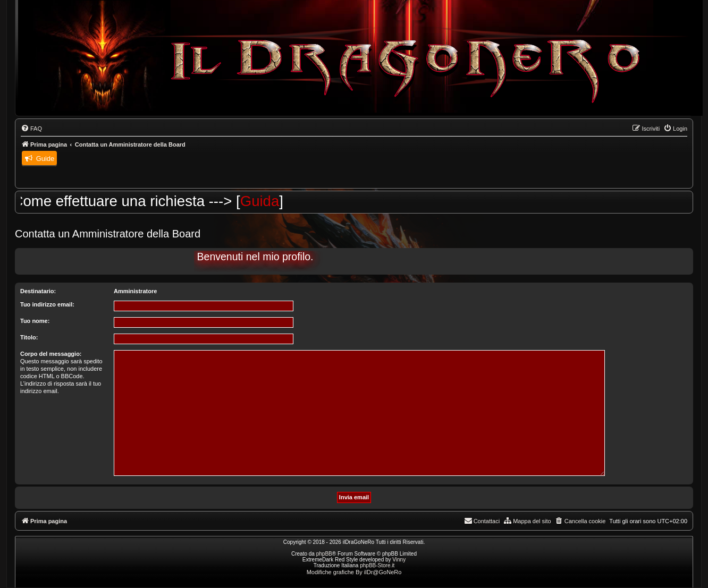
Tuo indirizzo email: (47, 304)
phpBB (324, 554)
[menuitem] (31, 129)
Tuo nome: (35, 321)
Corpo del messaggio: (51, 354)
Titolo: (29, 337)
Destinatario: (38, 291)
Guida (265, 201)
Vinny (399, 560)
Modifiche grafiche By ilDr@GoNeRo (354, 572)
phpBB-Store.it (377, 565)
